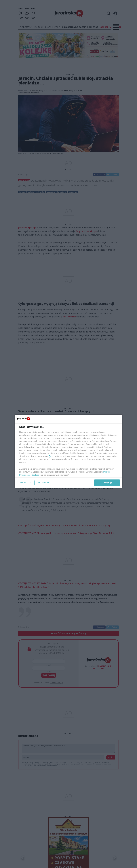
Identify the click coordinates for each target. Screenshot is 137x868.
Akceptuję (107, 483)
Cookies (35, 475)
